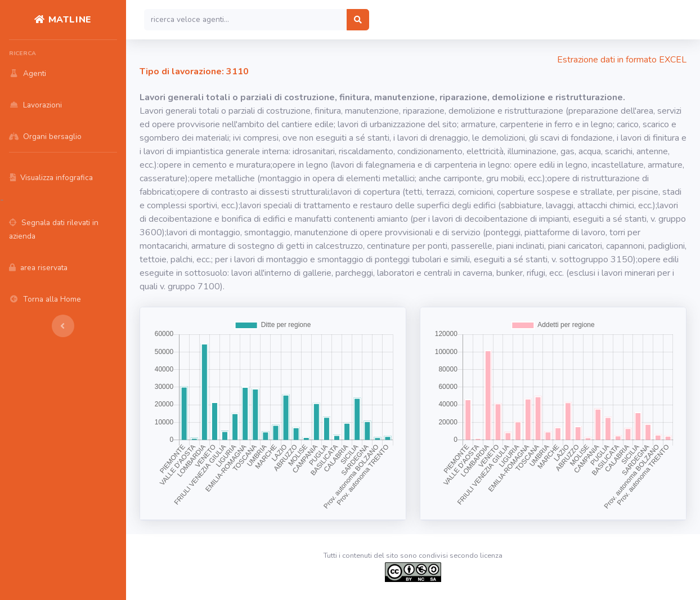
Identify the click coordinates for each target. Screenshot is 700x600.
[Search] (246, 20)
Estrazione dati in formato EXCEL (622, 60)
